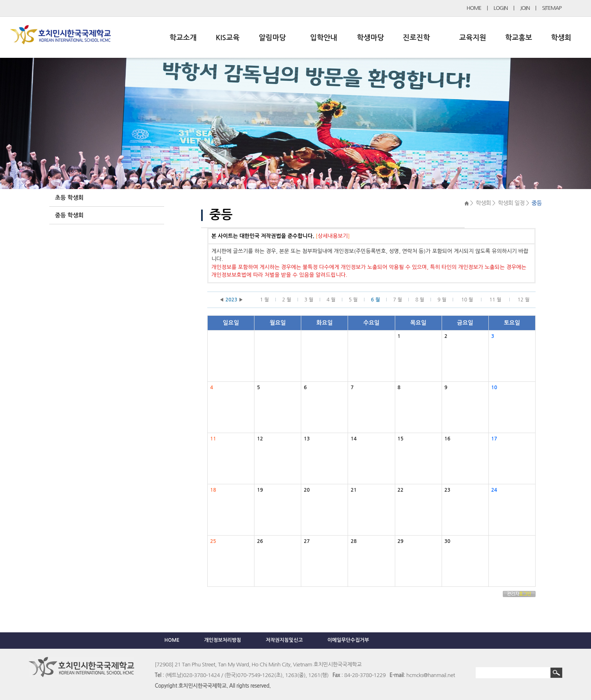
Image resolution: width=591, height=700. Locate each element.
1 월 (264, 300)
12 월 (523, 300)
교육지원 (473, 38)
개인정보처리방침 (222, 640)
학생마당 (371, 38)
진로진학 (416, 38)
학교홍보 (519, 38)
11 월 (495, 300)
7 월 (398, 300)
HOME (474, 8)
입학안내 (324, 38)
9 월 (442, 300)
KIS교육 (228, 38)
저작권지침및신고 (284, 640)
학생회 (561, 38)
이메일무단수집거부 (348, 640)
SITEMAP (552, 8)
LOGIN (501, 8)
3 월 (309, 300)
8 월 (420, 300)
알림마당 (273, 38)
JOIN (525, 8)
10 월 (467, 300)
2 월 (287, 300)
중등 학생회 (69, 215)
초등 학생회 (69, 198)
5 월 (353, 300)
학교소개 (183, 38)
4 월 (331, 300)
